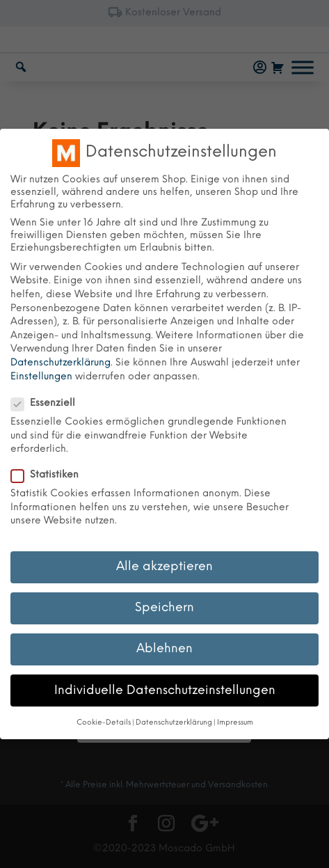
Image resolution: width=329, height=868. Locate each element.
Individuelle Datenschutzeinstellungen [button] (165, 691)
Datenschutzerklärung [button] (174, 723)
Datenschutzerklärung (61, 363)
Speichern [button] (164, 608)
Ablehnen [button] (164, 649)
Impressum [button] (235, 723)
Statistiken (50, 475)
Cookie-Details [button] (104, 723)
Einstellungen (41, 377)
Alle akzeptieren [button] (164, 567)
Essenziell (49, 404)
